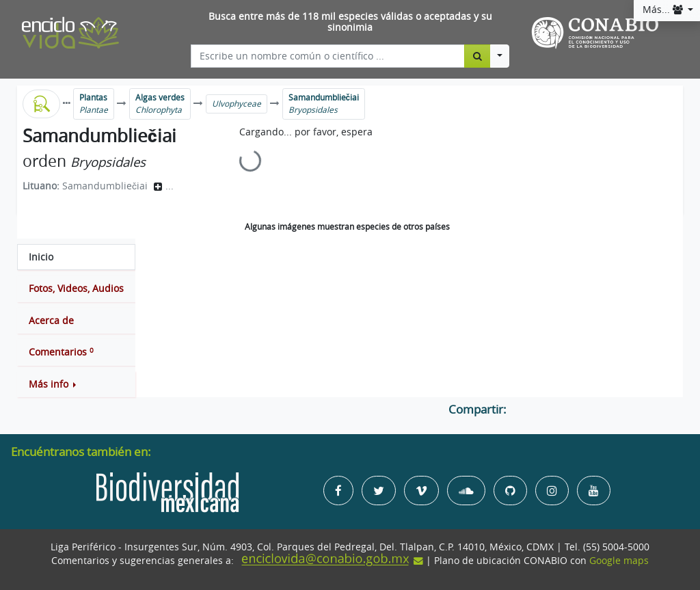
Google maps (619, 561)
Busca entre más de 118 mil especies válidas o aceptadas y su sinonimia (350, 22)
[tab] (76, 257)
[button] (76, 384)
